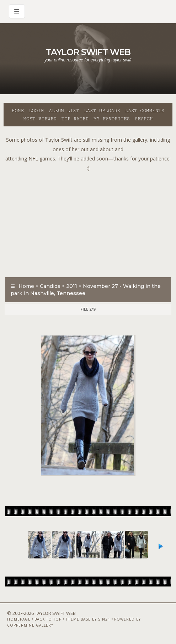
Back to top (48, 619)
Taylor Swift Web (88, 52)
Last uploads (102, 111)
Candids (50, 286)
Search (144, 119)
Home (18, 111)
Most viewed (40, 119)
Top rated (75, 119)
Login (36, 111)
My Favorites (112, 119)
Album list (64, 111)
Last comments (145, 111)
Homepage (19, 619)
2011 (72, 286)
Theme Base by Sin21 (88, 619)
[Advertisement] (90, 223)
